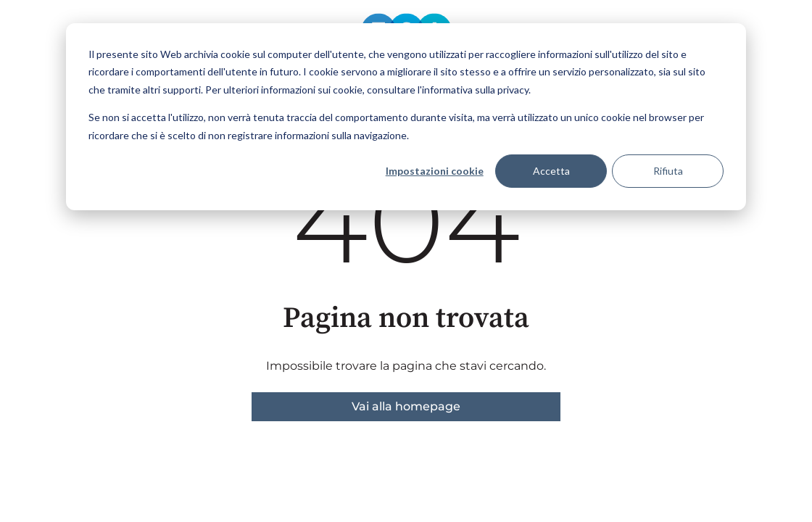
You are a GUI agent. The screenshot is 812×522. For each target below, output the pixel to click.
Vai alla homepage (406, 406)
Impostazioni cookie (435, 171)
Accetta (551, 171)
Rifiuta (668, 171)
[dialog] (406, 117)
